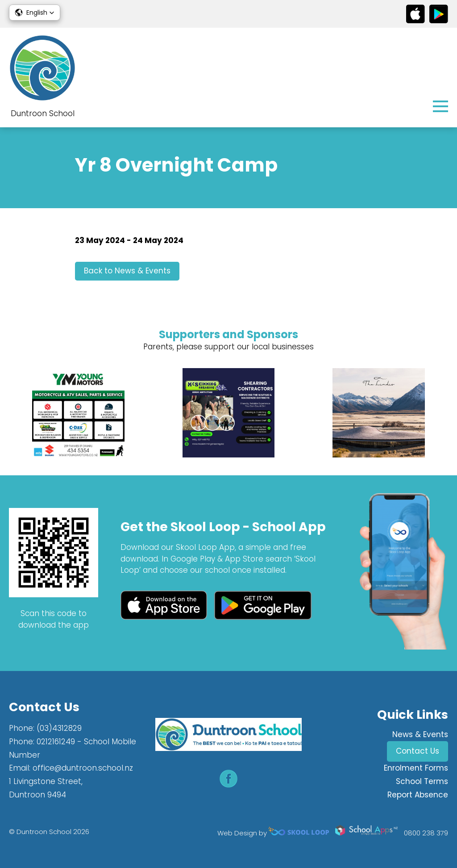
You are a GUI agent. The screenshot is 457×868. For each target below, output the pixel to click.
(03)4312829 (59, 728)
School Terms (422, 781)
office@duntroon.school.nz (83, 768)
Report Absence (418, 795)
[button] (35, 13)
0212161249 (56, 742)
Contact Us (418, 751)
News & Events (420, 734)
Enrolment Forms (416, 768)
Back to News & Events (127, 271)
